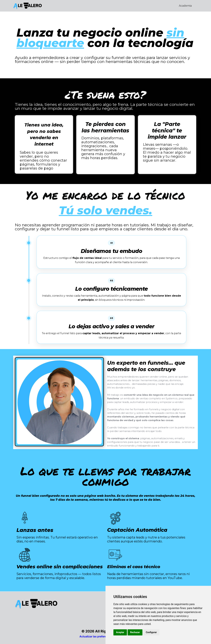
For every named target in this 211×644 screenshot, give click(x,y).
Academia (185, 6)
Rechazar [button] (135, 632)
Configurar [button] (151, 632)
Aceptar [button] (120, 632)
